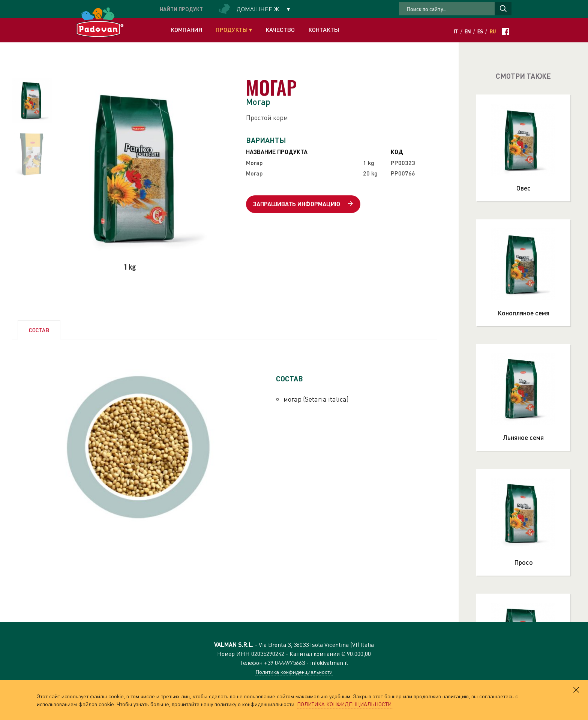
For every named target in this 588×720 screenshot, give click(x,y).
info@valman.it (329, 662)
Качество (280, 29)
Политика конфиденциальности (294, 672)
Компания (186, 29)
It (456, 31)
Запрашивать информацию (303, 204)
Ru (493, 31)
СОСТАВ (39, 330)
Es (480, 31)
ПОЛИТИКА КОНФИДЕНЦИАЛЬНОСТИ (345, 704)
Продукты (234, 29)
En (468, 31)
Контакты (324, 29)
